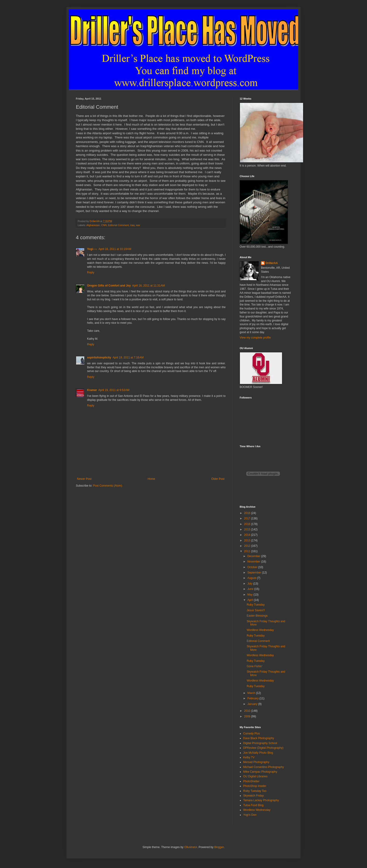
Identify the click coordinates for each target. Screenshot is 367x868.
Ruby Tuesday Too (255, 791)
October (253, 567)
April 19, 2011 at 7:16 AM (128, 358)
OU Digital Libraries (255, 776)
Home (151, 479)
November (254, 562)
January (253, 704)
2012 (248, 546)
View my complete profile (255, 338)
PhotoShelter (251, 781)
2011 (248, 551)
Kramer (92, 390)
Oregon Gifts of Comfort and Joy (109, 286)
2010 (248, 711)
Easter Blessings (257, 616)
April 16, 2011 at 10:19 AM (115, 249)
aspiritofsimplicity (99, 358)
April (251, 600)
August (252, 578)
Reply (91, 272)
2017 (248, 518)
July (250, 584)
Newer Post (84, 479)
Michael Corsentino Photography (264, 767)
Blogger (219, 847)
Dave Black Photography (259, 738)
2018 (248, 513)
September (255, 573)
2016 (248, 524)
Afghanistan (93, 225)
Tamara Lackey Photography (261, 800)
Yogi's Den (250, 815)
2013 (248, 540)
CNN (104, 225)
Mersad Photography (256, 762)
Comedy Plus (251, 734)
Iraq (132, 225)
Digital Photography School (260, 743)
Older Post (218, 479)
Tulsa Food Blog (253, 805)
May (250, 595)
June (251, 589)
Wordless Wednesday (260, 630)
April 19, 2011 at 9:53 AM (114, 390)
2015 (248, 529)
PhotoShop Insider (255, 786)
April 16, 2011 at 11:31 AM (149, 286)
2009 (248, 716)
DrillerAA (272, 263)
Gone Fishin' (255, 666)
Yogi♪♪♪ (92, 249)
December (254, 556)
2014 (248, 535)
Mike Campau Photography (260, 772)
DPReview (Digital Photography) (263, 748)
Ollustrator (191, 847)
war (138, 225)
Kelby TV (249, 757)
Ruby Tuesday (256, 605)
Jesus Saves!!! (256, 610)
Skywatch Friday (253, 796)
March (252, 693)
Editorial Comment (119, 225)
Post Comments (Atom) (108, 486)
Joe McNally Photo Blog (258, 753)
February (253, 698)
